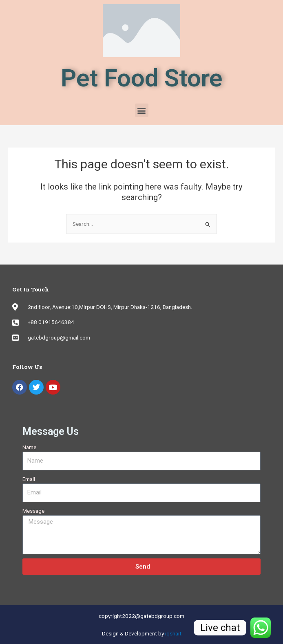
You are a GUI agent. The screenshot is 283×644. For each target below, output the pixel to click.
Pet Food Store (141, 78)
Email (29, 479)
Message (33, 511)
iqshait (173, 633)
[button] (142, 110)
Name (29, 447)
